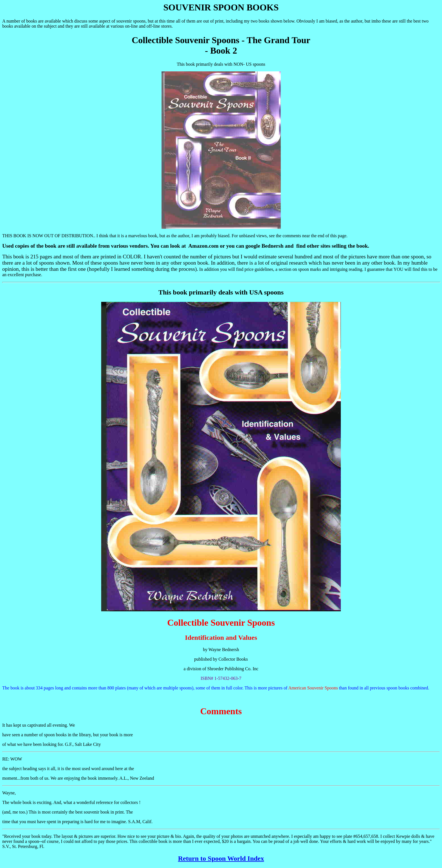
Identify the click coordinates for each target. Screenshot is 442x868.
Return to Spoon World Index (221, 858)
